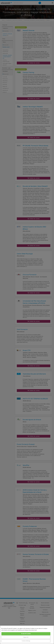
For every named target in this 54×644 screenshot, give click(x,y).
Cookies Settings (26, 641)
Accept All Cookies (26, 634)
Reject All (26, 637)
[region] (27, 635)
